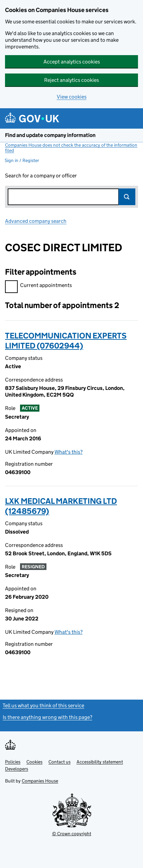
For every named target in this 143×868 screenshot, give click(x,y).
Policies (13, 762)
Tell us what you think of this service (43, 705)
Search (127, 197)
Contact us (59, 762)
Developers (17, 769)
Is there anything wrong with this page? (47, 717)
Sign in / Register (22, 160)
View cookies (72, 97)
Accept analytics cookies (72, 62)
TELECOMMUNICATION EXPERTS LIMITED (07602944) (66, 341)
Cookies (34, 762)
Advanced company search (36, 221)
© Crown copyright (72, 834)
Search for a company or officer (41, 176)
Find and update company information (50, 135)
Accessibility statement (100, 762)
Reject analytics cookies (71, 80)
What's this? (68, 452)
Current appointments (38, 286)
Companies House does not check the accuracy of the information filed (71, 148)
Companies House (40, 781)
